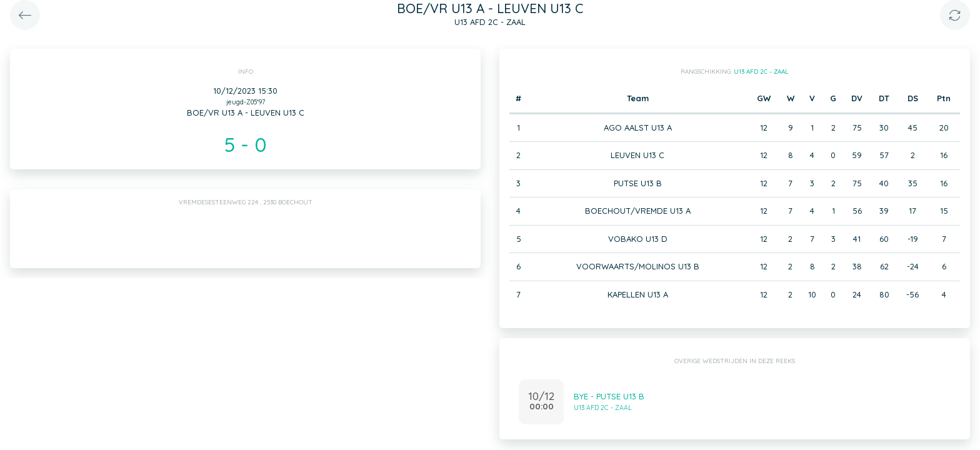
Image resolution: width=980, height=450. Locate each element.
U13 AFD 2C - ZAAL (761, 72)
